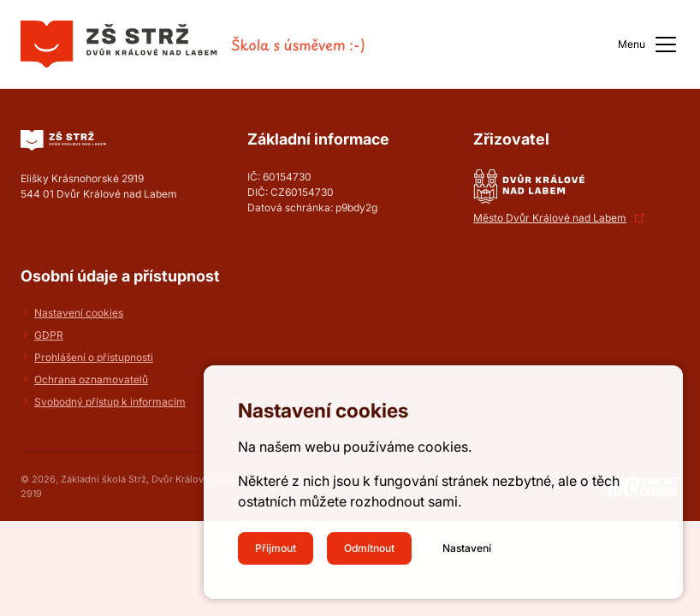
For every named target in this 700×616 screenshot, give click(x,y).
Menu (649, 44)
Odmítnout (369, 548)
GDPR (49, 335)
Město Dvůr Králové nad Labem (550, 218)
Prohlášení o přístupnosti (94, 357)
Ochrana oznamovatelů (91, 379)
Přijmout (276, 548)
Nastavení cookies (79, 313)
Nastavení (467, 548)
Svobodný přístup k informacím (110, 402)
